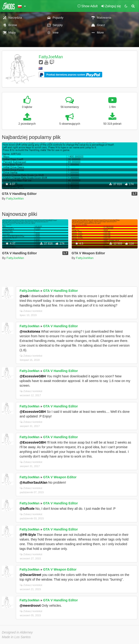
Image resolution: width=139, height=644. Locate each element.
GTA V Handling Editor (60, 291)
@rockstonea (30, 331)
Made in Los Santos (16, 637)
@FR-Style (28, 535)
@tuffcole (27, 509)
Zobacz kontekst (31, 311)
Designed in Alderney (17, 632)
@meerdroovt (30, 606)
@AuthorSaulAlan (33, 482)
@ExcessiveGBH (33, 376)
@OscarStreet (30, 575)
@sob (24, 296)
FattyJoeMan (51, 57)
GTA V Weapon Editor (60, 477)
